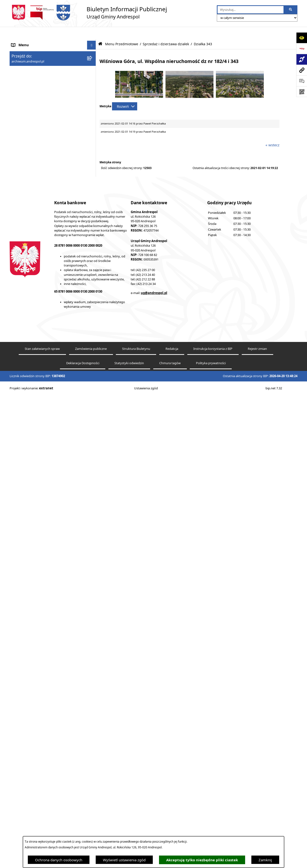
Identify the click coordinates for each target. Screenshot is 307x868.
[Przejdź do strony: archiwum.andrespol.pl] (302, 70)
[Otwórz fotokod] (302, 92)
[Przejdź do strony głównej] (88, 13)
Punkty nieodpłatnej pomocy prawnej (42, 663)
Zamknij (265, 860)
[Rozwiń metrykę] (125, 94)
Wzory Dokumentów (29, 586)
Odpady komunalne (28, 550)
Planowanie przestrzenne (32, 613)
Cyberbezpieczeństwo (29, 622)
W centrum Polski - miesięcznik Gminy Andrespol (43, 651)
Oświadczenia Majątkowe (32, 568)
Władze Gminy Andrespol (32, 491)
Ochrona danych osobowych (59, 860)
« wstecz (272, 133)
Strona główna (24, 42)
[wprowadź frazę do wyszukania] (251, 10)
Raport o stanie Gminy (30, 604)
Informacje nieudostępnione (35, 577)
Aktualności (21, 51)
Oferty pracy (22, 532)
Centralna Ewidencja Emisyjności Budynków (48, 640)
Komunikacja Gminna (29, 559)
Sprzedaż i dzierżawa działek (166, 32)
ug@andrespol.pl (154, 800)
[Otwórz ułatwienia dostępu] (302, 38)
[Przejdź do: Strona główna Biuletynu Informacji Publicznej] (100, 32)
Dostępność (21, 631)
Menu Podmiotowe (27, 60)
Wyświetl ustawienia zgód (124, 860)
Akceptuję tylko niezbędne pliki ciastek (202, 860)
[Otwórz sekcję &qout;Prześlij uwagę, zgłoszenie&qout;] (302, 81)
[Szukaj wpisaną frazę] (291, 10)
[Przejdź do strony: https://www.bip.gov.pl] (302, 48)
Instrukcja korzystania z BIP (34, 513)
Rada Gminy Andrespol (31, 482)
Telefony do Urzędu (28, 595)
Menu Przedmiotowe (29, 69)
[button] (92, 60)
